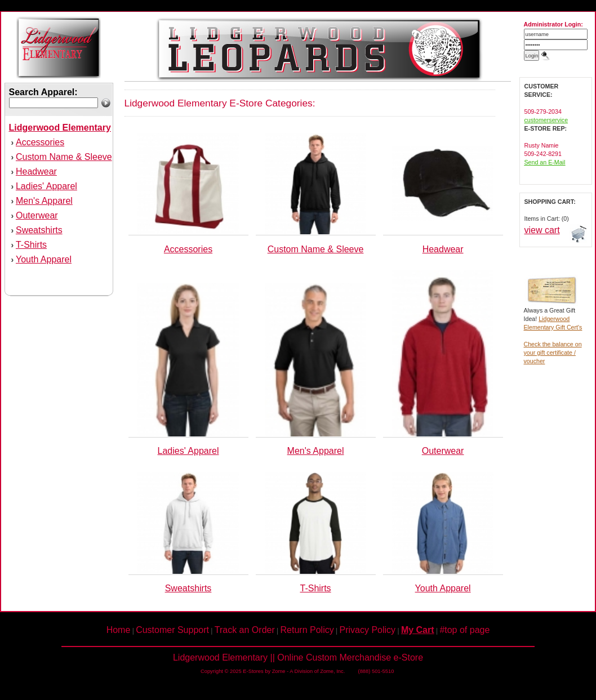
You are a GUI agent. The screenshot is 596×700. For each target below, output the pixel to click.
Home (119, 630)
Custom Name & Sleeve (64, 157)
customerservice (546, 120)
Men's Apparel (44, 201)
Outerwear (37, 215)
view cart (542, 230)
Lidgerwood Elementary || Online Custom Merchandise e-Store (298, 657)
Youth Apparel (44, 259)
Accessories (40, 142)
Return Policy (307, 630)
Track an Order (245, 630)
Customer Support (172, 630)
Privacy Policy (368, 630)
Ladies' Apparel (46, 186)
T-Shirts (31, 245)
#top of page (464, 630)
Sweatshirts (39, 230)
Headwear (36, 171)
